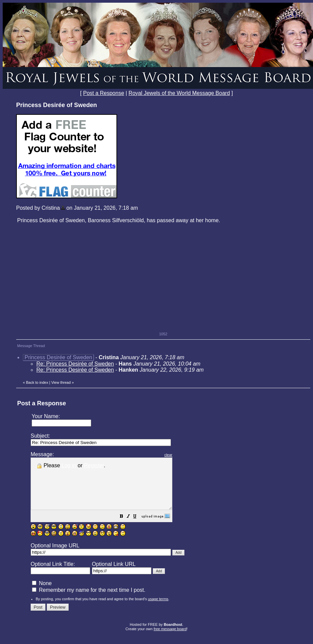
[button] (138, 527)
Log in (69, 465)
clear (185, 455)
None (42, 593)
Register (94, 465)
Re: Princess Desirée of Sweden (75, 364)
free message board (170, 639)
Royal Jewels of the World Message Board (179, 93)
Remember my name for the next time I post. (89, 600)
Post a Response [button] (104, 93)
